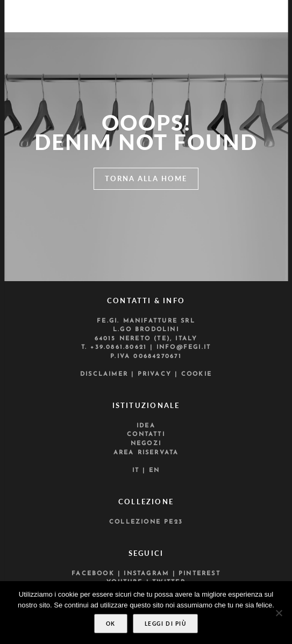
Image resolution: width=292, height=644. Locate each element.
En (154, 471)
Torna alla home (146, 178)
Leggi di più (166, 624)
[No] (279, 613)
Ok (111, 624)
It (136, 471)
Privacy (155, 374)
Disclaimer (104, 374)
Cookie (197, 374)
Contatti (146, 435)
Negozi (146, 444)
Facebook (93, 574)
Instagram (146, 574)
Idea (146, 426)
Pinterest (200, 574)
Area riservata (146, 453)
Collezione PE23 (146, 522)
